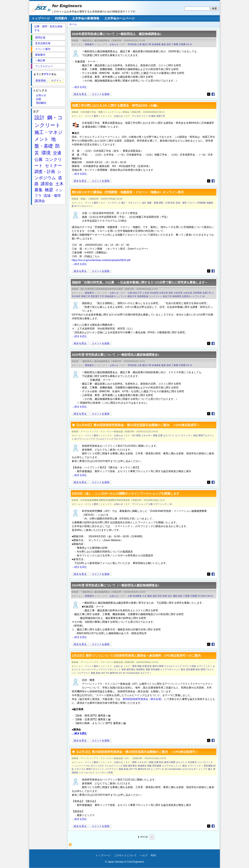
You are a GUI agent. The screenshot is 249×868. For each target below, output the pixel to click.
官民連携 (155, 669)
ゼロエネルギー (190, 769)
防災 (173, 203)
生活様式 (192, 762)
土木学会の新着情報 (86, 18)
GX (134, 435)
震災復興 (190, 669)
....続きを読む (80, 87)
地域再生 (141, 669)
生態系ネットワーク (192, 296)
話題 (39, 99)
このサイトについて (125, 855)
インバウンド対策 (104, 773)
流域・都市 (181, 203)
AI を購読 (71, 846)
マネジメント (114, 669)
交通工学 (207, 293)
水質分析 (164, 293)
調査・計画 (164, 203)
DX (188, 44)
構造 (153, 116)
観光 (183, 669)
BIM (203, 596)
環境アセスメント (95, 769)
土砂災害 (178, 293)
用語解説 (41, 103)
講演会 (40, 201)
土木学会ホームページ (119, 18)
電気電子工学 (97, 296)
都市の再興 (158, 666)
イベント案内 (92, 116)
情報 (155, 435)
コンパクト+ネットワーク (94, 669)
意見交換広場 (43, 43)
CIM (208, 596)
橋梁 (49, 190)
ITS (107, 673)
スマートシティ (161, 504)
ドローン (192, 203)
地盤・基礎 (153, 203)
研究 (160, 596)
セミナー (53, 166)
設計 (144, 203)
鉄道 (98, 673)
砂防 (171, 293)
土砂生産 (188, 293)
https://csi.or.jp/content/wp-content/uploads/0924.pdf (101, 260)
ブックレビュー (44, 66)
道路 (155, 596)
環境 (138, 435)
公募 (139, 44)
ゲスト (47, 74)
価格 (175, 596)
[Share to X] (209, 94)
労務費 (182, 44)
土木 (145, 596)
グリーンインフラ (86, 439)
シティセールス (87, 773)
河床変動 (197, 293)
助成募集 (156, 44)
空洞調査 (201, 203)
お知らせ (114, 44)
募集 (39, 190)
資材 (169, 44)
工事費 (175, 44)
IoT (121, 673)
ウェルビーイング (104, 439)
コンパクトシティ (184, 435)
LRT (103, 673)
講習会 (47, 184)
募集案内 (89, 44)
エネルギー (147, 435)
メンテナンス (114, 203)
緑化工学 (167, 296)
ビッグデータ (157, 769)
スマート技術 (189, 666)
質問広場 (40, 38)
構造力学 (132, 296)
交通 (160, 435)
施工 (210, 769)
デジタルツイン (140, 116)
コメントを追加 (101, 94)
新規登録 (41, 80)
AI (191, 44)
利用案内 (61, 18)
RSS (153, 855)
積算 (165, 596)
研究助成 (132, 44)
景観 (148, 669)
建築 (164, 44)
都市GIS (114, 673)
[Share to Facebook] (213, 94)
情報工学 (86, 296)
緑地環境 (177, 296)
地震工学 (161, 116)
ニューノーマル (82, 766)
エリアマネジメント (170, 669)
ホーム (73, 24)
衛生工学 (137, 293)
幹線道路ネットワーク (116, 296)
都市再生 (131, 669)
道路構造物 (143, 296)
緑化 (195, 435)
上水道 (146, 293)
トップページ (41, 18)
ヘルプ (144, 855)
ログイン (56, 80)
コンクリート (155, 296)
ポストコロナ (97, 766)
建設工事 (147, 44)
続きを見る (80, 94)
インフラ (203, 769)
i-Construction (133, 673)
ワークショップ (140, 504)
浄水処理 (154, 293)
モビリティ (120, 439)
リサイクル (80, 769)
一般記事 (40, 60)
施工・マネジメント (131, 203)
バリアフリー (83, 673)
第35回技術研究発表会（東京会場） (143, 699)
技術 (124, 669)
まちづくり (169, 435)
